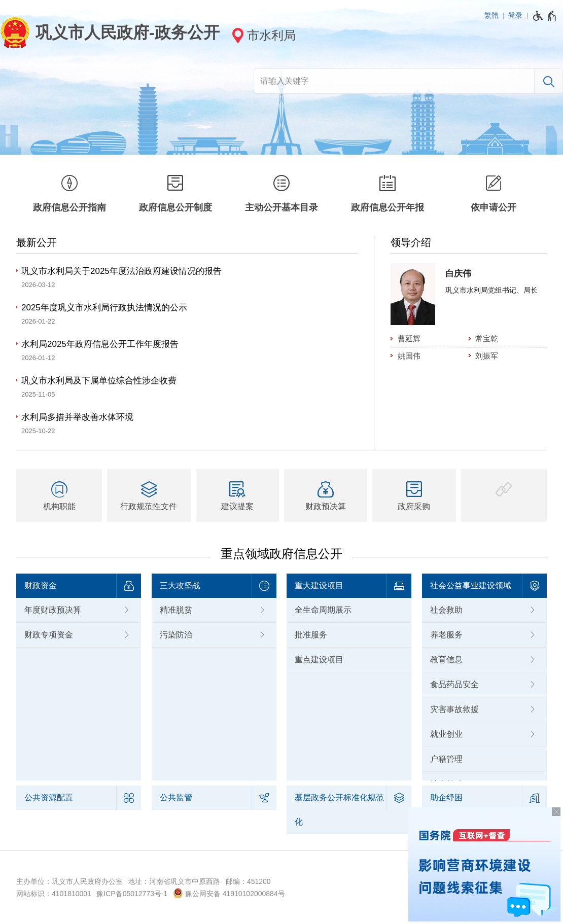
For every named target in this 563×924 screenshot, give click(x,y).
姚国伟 (409, 356)
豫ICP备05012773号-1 (132, 894)
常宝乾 (487, 339)
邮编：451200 (248, 881)
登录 (515, 15)
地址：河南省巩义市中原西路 (174, 881)
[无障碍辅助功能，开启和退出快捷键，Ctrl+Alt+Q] (545, 16)
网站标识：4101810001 (54, 894)
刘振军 (487, 356)
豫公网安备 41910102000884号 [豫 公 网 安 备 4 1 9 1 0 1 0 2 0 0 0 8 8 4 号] (229, 893)
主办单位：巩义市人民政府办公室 (69, 881)
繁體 (491, 15)
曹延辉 (409, 339)
